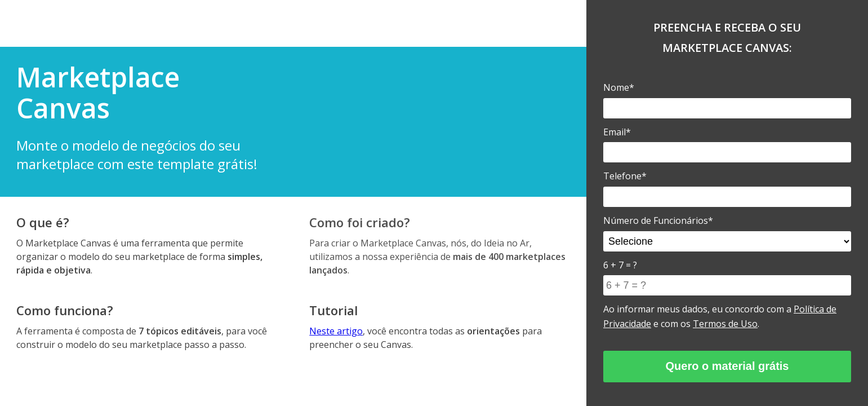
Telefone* (625, 176)
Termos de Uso (725, 324)
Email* (617, 132)
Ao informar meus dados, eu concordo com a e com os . (720, 316)
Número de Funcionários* (658, 220)
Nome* (619, 87)
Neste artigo (336, 331)
